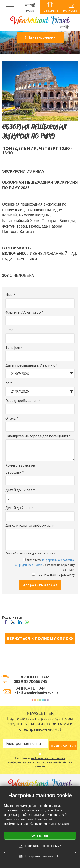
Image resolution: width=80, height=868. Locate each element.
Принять (40, 836)
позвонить (50, 7)
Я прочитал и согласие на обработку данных (40, 762)
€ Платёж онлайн (40, 37)
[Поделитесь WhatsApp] (27, 622)
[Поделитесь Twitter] (13, 622)
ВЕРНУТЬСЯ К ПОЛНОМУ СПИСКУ (40, 638)
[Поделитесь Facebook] (6, 622)
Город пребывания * (23, 401)
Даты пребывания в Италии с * (31, 365)
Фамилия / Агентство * (24, 312)
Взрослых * (15, 472)
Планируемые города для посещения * (38, 436)
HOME (30, 7)
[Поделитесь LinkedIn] (20, 622)
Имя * (10, 295)
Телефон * (14, 348)
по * (9, 383)
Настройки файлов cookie (40, 856)
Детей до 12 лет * (20, 490)
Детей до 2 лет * (19, 508)
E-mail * (12, 330)
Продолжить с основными (40, 846)
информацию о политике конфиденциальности (37, 760)
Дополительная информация (30, 525)
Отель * (12, 418)
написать (70, 7)
